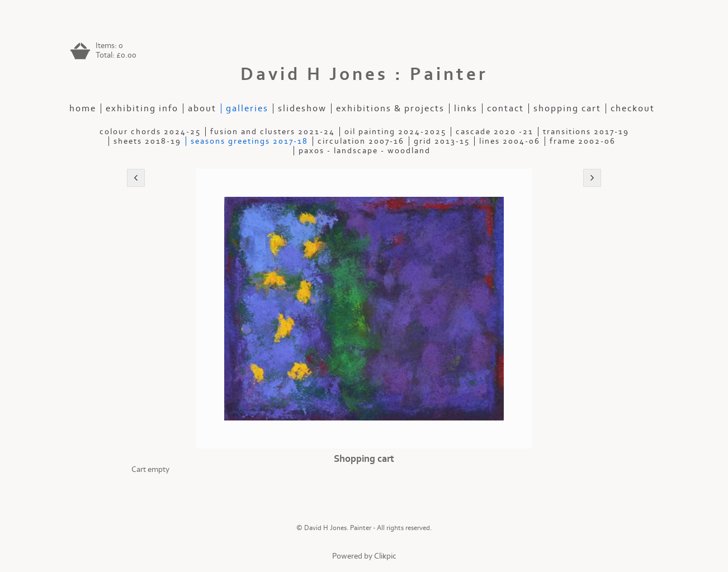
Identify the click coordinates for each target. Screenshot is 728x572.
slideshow (302, 108)
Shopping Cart (567, 108)
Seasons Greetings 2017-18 (249, 141)
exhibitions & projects (390, 108)
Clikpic (385, 556)
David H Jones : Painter (364, 74)
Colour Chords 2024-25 (150, 132)
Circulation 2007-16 (361, 141)
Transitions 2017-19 (586, 132)
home (83, 108)
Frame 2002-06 (583, 141)
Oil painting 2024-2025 (395, 132)
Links (466, 108)
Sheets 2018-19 (147, 141)
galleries (247, 108)
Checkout (633, 108)
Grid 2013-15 (442, 141)
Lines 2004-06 (510, 141)
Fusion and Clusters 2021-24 (273, 132)
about (202, 108)
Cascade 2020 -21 (495, 132)
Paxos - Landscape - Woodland (365, 151)
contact (505, 108)
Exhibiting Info (142, 108)
